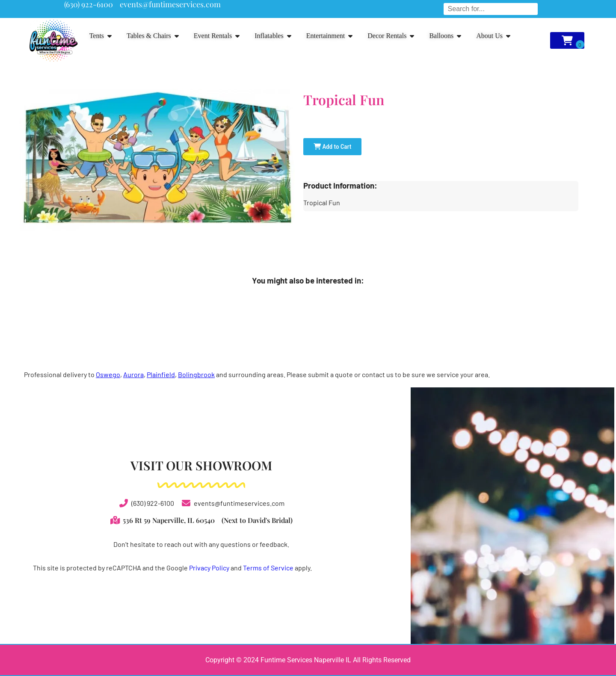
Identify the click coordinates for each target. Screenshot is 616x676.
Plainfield (161, 374)
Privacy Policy (209, 568)
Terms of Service (268, 568)
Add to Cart (332, 147)
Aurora (133, 374)
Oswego (108, 374)
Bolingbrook (196, 374)
